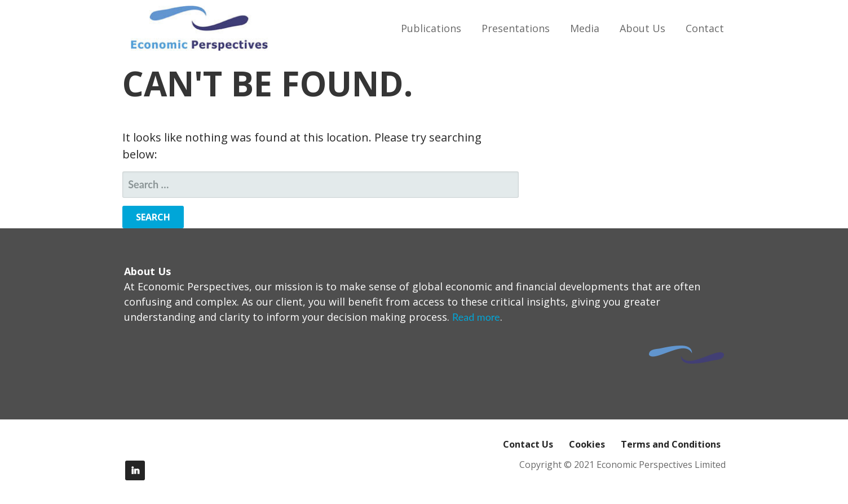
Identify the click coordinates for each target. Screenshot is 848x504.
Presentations (516, 28)
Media (585, 28)
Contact (705, 28)
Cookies (587, 444)
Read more (476, 317)
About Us (642, 28)
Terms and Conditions (671, 444)
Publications (431, 28)
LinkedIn (135, 470)
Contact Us (528, 444)
